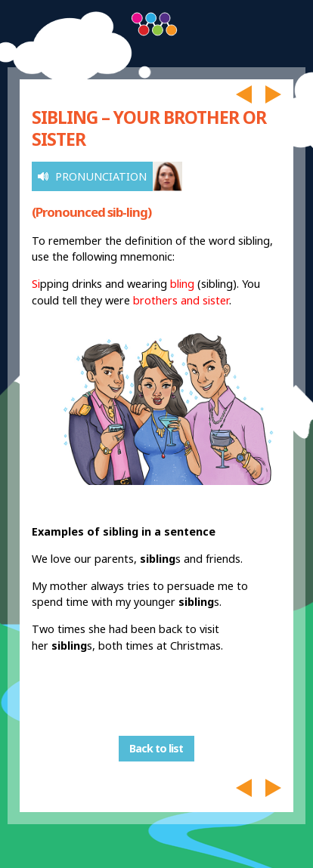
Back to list (156, 748)
